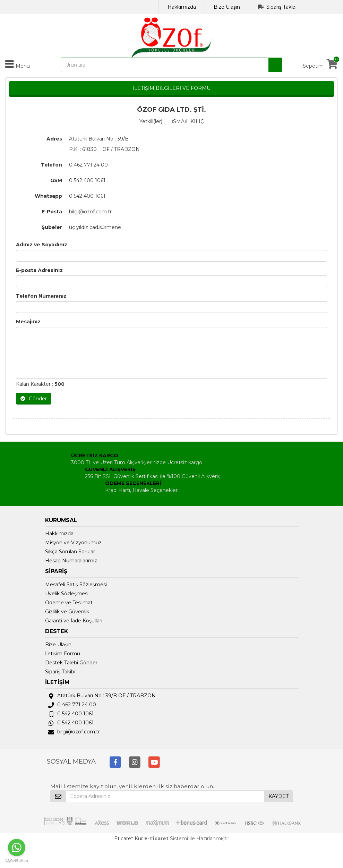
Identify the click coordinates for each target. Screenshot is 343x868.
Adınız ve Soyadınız (42, 245)
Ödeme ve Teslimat (69, 603)
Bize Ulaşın (227, 7)
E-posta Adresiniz (39, 270)
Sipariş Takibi (281, 7)
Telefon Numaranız (41, 296)
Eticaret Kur (128, 839)
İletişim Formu (63, 654)
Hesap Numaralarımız (71, 561)
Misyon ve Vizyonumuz (73, 543)
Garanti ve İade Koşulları (74, 621)
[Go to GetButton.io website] (17, 861)
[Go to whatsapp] (17, 848)
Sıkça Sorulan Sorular (70, 552)
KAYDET (278, 796)
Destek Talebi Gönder (71, 663)
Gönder (34, 399)
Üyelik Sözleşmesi (67, 594)
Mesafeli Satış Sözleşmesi (76, 585)
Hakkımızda (182, 7)
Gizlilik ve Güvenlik (67, 612)
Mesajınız (28, 322)
